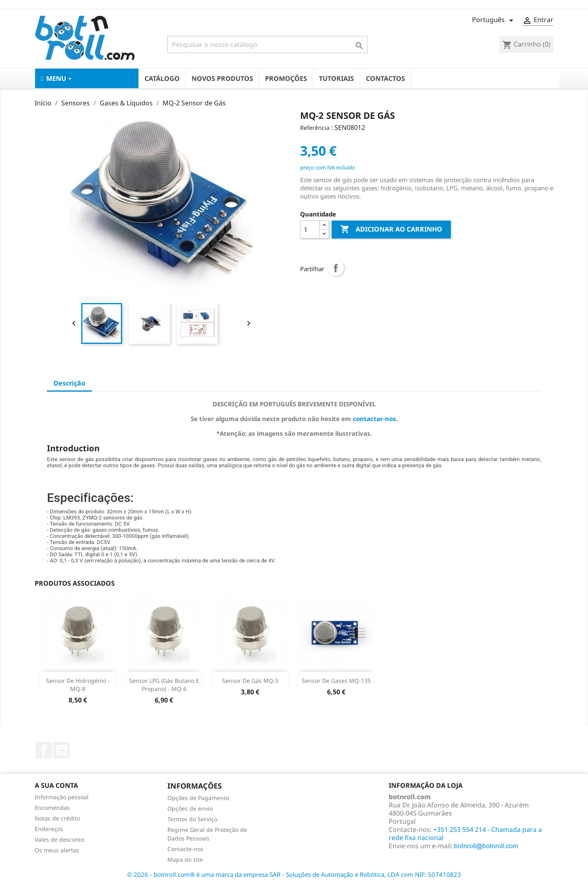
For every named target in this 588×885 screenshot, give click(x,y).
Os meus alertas (57, 850)
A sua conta (56, 785)
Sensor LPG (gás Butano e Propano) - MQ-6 (164, 685)
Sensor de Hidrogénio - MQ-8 (78, 685)
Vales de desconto (59, 839)
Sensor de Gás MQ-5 (250, 681)
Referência (315, 128)
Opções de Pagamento (198, 798)
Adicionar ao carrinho (391, 230)
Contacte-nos (185, 849)
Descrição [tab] (69, 383)
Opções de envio (190, 808)
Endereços (49, 829)
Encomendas (52, 808)
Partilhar (336, 268)
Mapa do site (185, 859)
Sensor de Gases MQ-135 (336, 681)
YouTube (62, 750)
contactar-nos (374, 419)
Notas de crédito (57, 818)
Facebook (44, 750)
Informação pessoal (62, 797)
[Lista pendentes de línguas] (494, 20)
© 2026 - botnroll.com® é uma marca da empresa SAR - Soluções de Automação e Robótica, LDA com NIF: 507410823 (294, 874)
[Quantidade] (310, 230)
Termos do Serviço (192, 819)
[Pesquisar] (267, 45)
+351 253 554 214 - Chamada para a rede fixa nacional (465, 834)
